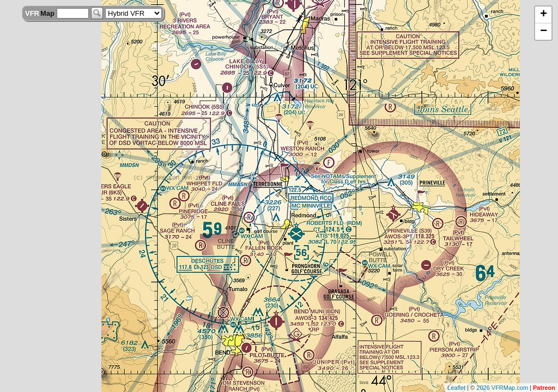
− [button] (544, 32)
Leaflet (456, 388)
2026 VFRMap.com (502, 388)
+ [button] (544, 15)
